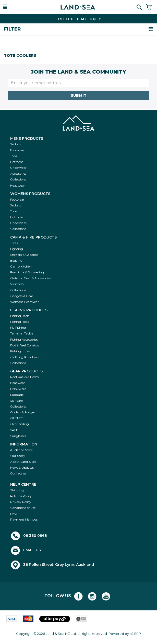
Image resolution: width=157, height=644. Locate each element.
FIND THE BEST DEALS (79, 19)
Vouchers (17, 284)
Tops (14, 156)
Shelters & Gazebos (24, 255)
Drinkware (18, 389)
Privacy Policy (21, 502)
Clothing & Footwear (26, 357)
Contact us (18, 473)
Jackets (16, 144)
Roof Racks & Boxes (24, 377)
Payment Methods (24, 519)
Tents (14, 243)
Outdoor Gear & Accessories (30, 278)
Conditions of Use (23, 508)
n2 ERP (135, 634)
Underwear (18, 168)
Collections (18, 179)
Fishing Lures (20, 351)
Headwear (18, 185)
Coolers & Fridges (23, 412)
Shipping (17, 490)
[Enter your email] (79, 83)
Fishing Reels (20, 316)
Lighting (17, 249)
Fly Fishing (18, 327)
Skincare (16, 401)
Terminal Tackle (22, 333)
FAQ (14, 514)
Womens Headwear (25, 302)
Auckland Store (21, 450)
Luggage (17, 395)
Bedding (16, 261)
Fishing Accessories (24, 339)
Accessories (18, 173)
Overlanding (20, 424)
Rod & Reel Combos (25, 345)
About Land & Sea (23, 462)
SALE (14, 430)
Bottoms (17, 162)
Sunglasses (18, 436)
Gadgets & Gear (22, 296)
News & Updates (22, 467)
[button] (11, 7)
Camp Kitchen (21, 266)
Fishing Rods (20, 322)
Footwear (17, 150)
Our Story (18, 456)
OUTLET (16, 418)
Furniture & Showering (27, 272)
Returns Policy (21, 496)
